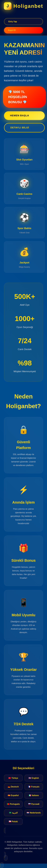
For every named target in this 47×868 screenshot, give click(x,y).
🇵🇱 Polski (13, 822)
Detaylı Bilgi (20, 128)
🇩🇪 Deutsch (13, 787)
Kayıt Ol (12, 30)
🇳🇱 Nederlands (34, 813)
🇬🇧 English (34, 778)
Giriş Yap (13, 22)
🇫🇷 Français (34, 787)
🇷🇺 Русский (34, 804)
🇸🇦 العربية (13, 813)
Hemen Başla (20, 115)
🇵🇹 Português (13, 804)
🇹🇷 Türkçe (13, 778)
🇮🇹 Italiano (34, 795)
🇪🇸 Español (13, 795)
